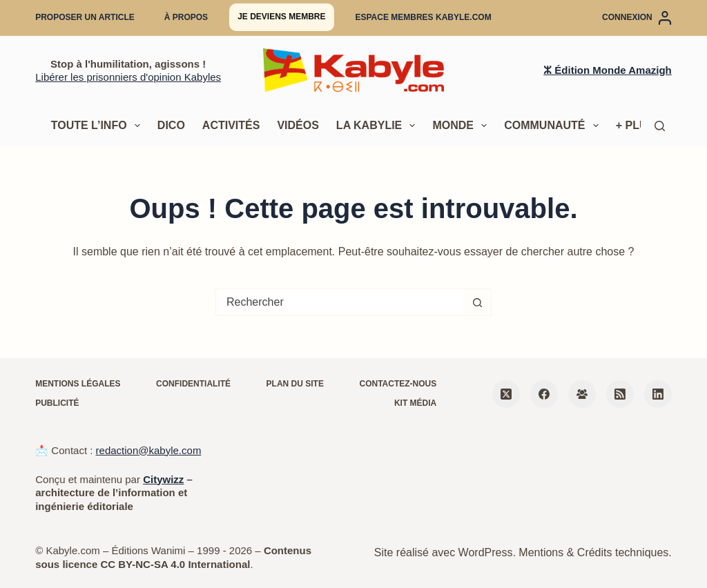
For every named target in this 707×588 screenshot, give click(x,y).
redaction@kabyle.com (149, 450)
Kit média (415, 403)
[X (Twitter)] (506, 394)
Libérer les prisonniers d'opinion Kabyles (128, 77)
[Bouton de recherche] (478, 302)
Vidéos (298, 125)
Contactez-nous (398, 384)
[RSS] (620, 394)
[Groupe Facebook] (582, 394)
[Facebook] (544, 394)
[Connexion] (637, 18)
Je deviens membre (281, 17)
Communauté (554, 126)
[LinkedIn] (658, 394)
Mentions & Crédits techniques (593, 552)
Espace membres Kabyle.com (424, 17)
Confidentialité (193, 384)
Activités (231, 125)
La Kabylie (379, 126)
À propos (186, 17)
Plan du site (295, 384)
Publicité (57, 403)
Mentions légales (78, 384)
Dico (171, 125)
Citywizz (163, 479)
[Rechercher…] (340, 302)
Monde (462, 126)
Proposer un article (85, 17)
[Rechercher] (660, 126)
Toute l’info (98, 126)
